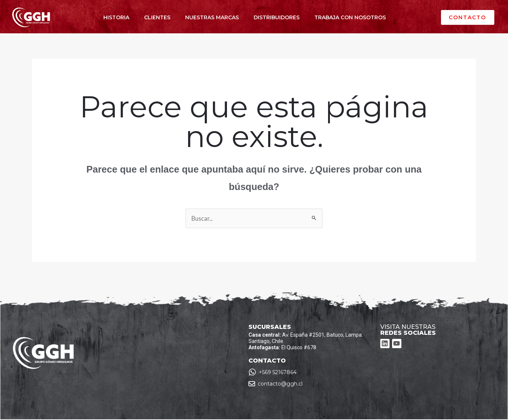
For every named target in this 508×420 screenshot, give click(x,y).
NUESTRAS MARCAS (212, 17)
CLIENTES (157, 17)
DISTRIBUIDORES (277, 17)
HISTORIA (116, 17)
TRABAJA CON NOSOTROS (350, 17)
